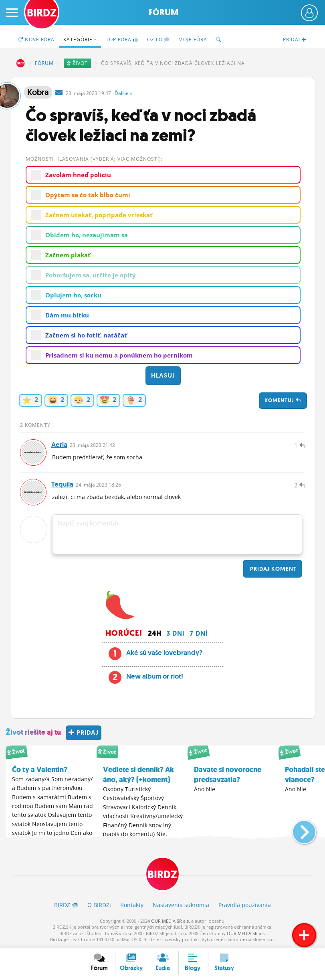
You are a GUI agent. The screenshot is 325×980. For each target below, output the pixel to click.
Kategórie (80, 39)
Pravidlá (245, 906)
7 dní (199, 635)
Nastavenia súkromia (181, 906)
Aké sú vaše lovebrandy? (164, 654)
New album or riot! (155, 677)
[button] (298, 830)
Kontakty (132, 906)
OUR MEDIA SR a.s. (171, 922)
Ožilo (158, 39)
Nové (36, 39)
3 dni (176, 635)
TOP (122, 39)
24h (155, 635)
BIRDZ (20, 63)
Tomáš (111, 935)
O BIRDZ (99, 906)
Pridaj (273, 570)
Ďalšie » (123, 93)
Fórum (164, 12)
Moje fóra (193, 39)
